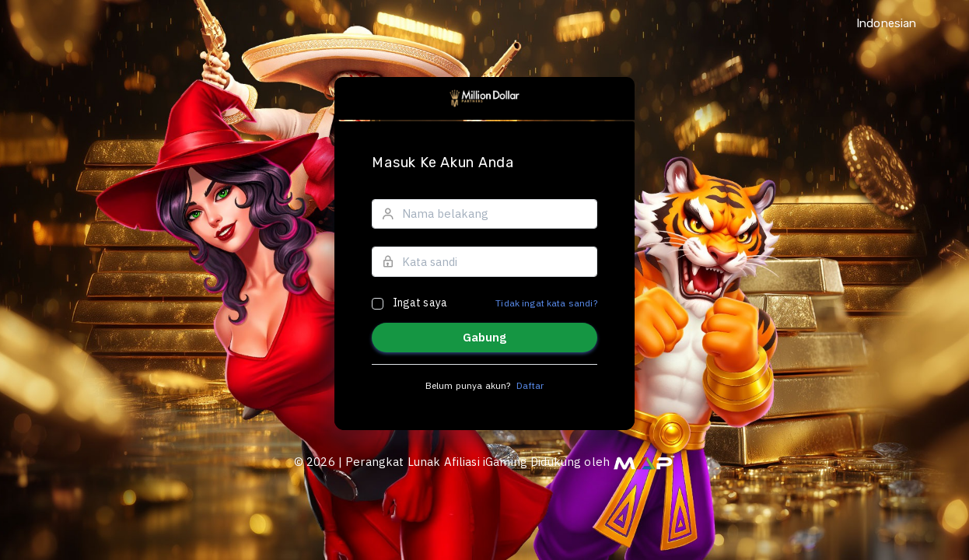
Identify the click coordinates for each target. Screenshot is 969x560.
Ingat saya (420, 303)
